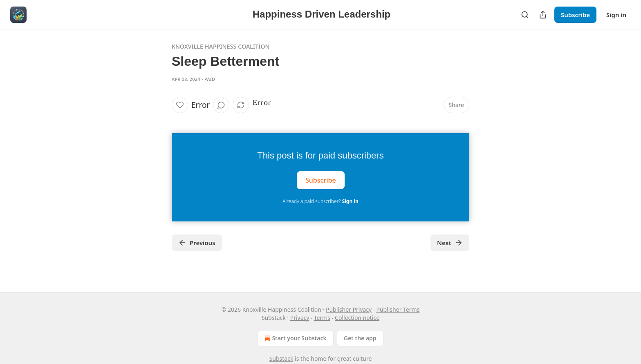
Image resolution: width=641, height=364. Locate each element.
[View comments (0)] (221, 105)
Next (450, 243)
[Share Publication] (543, 15)
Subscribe (575, 15)
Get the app (360, 338)
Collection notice (357, 318)
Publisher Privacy (349, 309)
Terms (322, 318)
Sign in (616, 15)
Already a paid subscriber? (320, 201)
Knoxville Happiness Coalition (221, 46)
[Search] (525, 15)
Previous (197, 243)
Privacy (300, 318)
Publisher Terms (398, 309)
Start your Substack (295, 338)
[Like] (180, 105)
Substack (281, 358)
